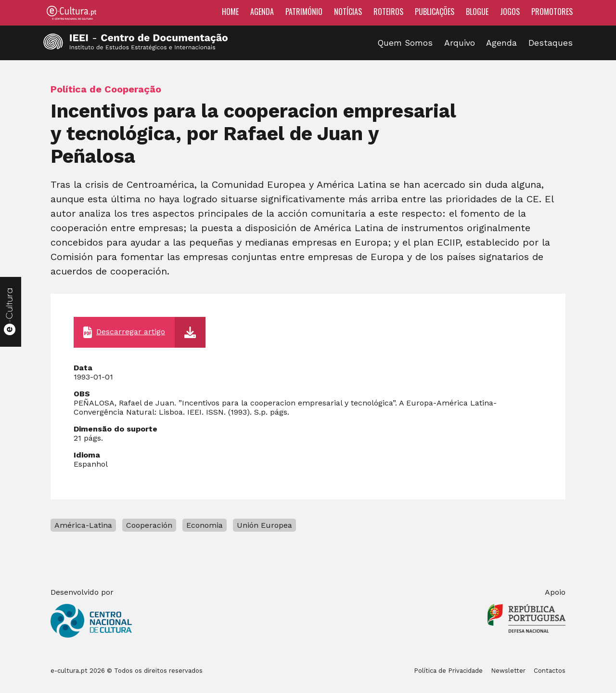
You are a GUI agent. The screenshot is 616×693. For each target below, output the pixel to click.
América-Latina (83, 525)
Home (230, 12)
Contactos (550, 671)
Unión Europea (264, 525)
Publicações (435, 12)
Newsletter (508, 671)
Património (304, 12)
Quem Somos (405, 43)
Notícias (348, 12)
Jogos (510, 12)
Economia (205, 525)
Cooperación (149, 525)
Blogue (477, 12)
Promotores (552, 12)
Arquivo (460, 43)
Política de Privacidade (448, 671)
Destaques (551, 43)
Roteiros (388, 12)
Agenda (262, 12)
